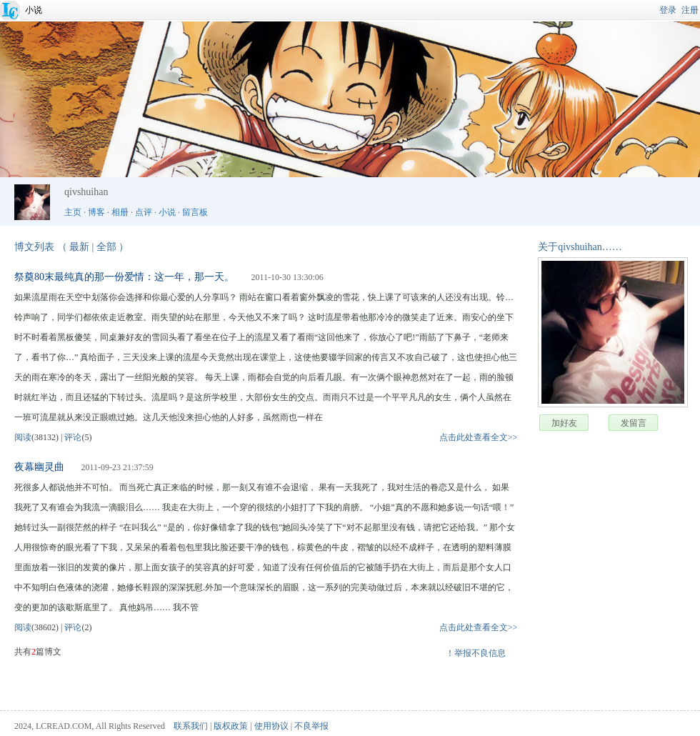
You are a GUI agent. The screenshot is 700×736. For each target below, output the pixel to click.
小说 (34, 10)
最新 (79, 247)
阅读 (23, 437)
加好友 (564, 423)
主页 (73, 212)
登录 (668, 10)
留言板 (195, 212)
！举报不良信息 (476, 653)
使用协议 (271, 726)
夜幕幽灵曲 (39, 467)
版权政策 (231, 726)
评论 (73, 437)
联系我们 (191, 726)
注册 (690, 10)
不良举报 (311, 726)
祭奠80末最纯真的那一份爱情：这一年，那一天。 (124, 277)
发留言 (634, 423)
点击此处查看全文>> (479, 437)
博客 (96, 212)
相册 (120, 212)
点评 (144, 212)
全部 (106, 247)
